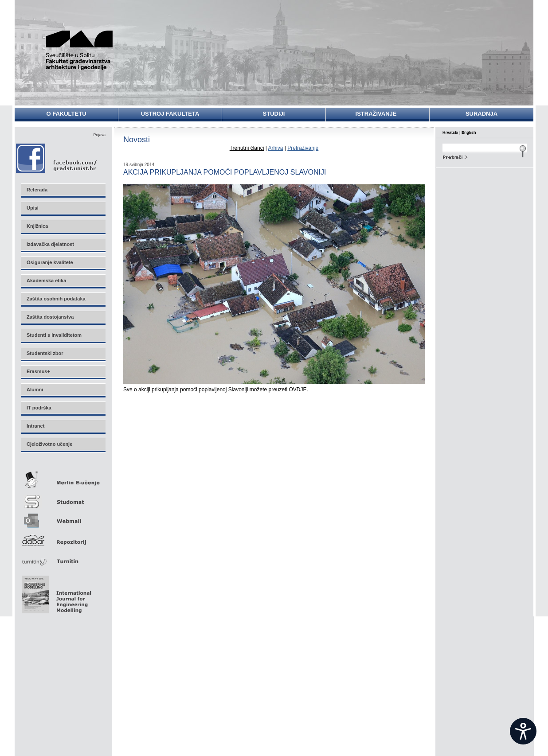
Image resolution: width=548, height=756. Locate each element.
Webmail (63, 518)
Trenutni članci (247, 148)
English (469, 132)
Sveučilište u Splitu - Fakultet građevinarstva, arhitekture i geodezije (84, 50)
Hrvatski (450, 132)
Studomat (63, 498)
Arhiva (275, 148)
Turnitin (63, 558)
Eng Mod (55, 592)
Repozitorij (63, 538)
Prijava (99, 135)
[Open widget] (523, 731)
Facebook (57, 158)
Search (485, 156)
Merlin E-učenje (63, 478)
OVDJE (298, 390)
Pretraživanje (303, 148)
